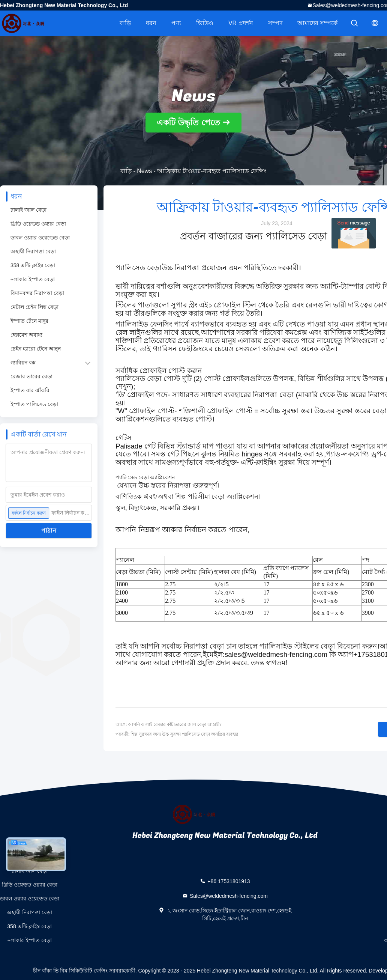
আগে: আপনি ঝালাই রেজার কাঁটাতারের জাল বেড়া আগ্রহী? (169, 724)
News (144, 171)
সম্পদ (275, 23)
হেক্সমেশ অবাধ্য (26, 335)
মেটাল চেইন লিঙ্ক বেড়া (34, 307)
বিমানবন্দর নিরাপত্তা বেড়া (37, 293)
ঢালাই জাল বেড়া (28, 210)
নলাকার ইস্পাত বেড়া (33, 279)
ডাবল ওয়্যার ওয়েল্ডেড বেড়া (40, 238)
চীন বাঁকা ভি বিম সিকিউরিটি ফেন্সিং (70, 971)
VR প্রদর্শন (241, 23)
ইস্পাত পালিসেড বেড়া (34, 404)
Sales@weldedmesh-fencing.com (229, 896)
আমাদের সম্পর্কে (317, 23)
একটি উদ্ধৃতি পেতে (188, 123)
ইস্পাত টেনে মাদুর (29, 321)
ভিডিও (205, 23)
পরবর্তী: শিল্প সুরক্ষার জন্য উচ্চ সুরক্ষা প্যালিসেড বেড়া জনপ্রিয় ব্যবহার (177, 734)
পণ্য (176, 23)
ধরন (151, 23)
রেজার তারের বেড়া (31, 376)
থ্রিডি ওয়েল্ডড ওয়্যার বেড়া (38, 224)
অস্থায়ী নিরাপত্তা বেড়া (33, 251)
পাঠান (49, 531)
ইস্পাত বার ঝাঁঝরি (30, 390)
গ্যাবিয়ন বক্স (23, 363)
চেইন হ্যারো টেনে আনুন (36, 349)
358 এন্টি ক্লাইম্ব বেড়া (33, 265)
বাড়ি (125, 23)
